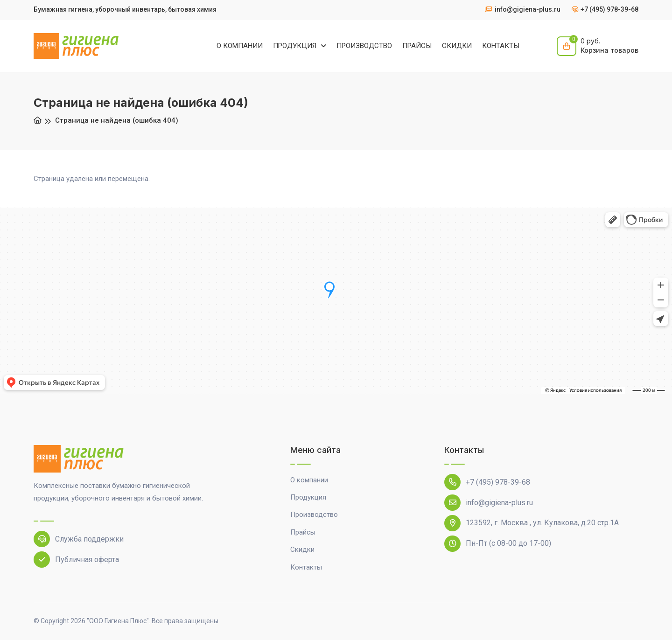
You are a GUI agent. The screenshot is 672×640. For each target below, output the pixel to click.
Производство (314, 515)
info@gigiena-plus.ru (489, 503)
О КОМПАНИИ (240, 46)
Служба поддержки (79, 539)
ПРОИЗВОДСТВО (364, 46)
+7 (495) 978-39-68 (487, 482)
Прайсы (303, 532)
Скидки (302, 550)
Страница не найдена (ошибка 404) (117, 120)
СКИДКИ (457, 46)
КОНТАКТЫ (501, 46)
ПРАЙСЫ (417, 46)
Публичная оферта (76, 560)
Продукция (308, 497)
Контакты (306, 567)
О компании (309, 480)
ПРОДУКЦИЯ (296, 46)
